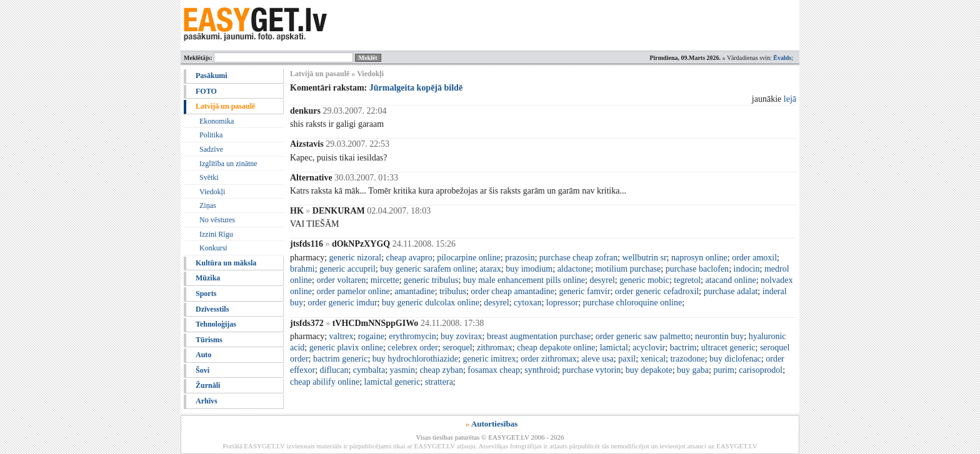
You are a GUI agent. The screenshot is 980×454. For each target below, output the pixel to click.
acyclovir (649, 348)
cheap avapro (409, 258)
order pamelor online (353, 291)
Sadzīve (211, 149)
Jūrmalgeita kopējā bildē (416, 88)
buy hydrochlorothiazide (415, 359)
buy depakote (649, 370)
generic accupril (347, 269)
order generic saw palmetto (643, 336)
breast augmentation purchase (539, 336)
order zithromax (549, 359)
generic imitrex (489, 359)
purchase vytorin (592, 370)
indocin (747, 269)
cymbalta (369, 370)
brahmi (302, 269)
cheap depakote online (556, 348)
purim (723, 370)
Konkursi (213, 248)
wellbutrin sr (644, 258)
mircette (385, 280)
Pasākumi (212, 76)
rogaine (371, 336)
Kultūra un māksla (226, 263)
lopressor (562, 303)
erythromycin (412, 336)
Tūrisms (209, 340)
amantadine (415, 291)
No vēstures (217, 220)
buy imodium (529, 269)
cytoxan (527, 303)
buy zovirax (461, 336)
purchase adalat (731, 291)
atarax (491, 269)
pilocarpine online (468, 258)
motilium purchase (628, 269)
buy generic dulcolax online (431, 303)
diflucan (334, 370)
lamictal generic (392, 382)
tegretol (687, 280)
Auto (203, 355)
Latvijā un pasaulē (225, 106)
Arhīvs (207, 401)
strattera (439, 382)
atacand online (730, 280)
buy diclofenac (735, 359)
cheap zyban (441, 370)
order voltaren (341, 280)
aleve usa (597, 359)
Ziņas (208, 205)
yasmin (402, 370)
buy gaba (693, 370)
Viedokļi (212, 192)
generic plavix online (346, 348)
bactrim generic (340, 359)
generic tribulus (431, 280)
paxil (627, 359)
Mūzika (208, 278)
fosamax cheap (494, 370)
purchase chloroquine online (633, 303)
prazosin (520, 258)
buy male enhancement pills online (524, 280)
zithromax (495, 348)
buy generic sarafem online (427, 269)
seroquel (457, 348)
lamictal (614, 348)
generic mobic (644, 280)
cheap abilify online (325, 382)
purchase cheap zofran (578, 258)
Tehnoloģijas (216, 324)
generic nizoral (356, 258)
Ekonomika (217, 121)
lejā (790, 99)
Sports (206, 294)
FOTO (206, 91)
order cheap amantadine (512, 291)
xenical (653, 359)
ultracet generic (728, 348)
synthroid (541, 370)
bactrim (683, 348)
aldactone (574, 269)
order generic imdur (342, 303)
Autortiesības (494, 424)
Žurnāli (208, 385)
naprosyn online (699, 258)
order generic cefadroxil (657, 291)
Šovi (202, 370)
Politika (211, 135)
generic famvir (584, 291)
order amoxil (754, 258)
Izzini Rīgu (216, 234)
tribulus (453, 291)
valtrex (342, 336)
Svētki (209, 177)
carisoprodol (761, 370)
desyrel (602, 280)
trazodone (687, 359)
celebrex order (412, 348)
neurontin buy (719, 336)
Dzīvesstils (212, 309)
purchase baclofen (697, 269)
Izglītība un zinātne (228, 164)
